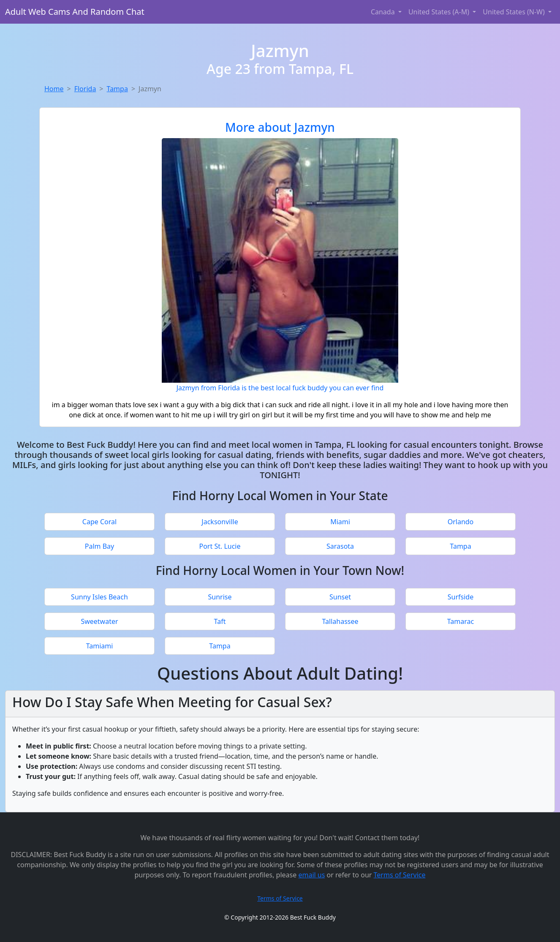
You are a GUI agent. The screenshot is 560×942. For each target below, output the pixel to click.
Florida (85, 89)
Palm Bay (99, 546)
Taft (220, 621)
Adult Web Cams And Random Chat (75, 12)
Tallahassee (340, 621)
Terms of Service (400, 875)
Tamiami (100, 646)
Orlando (461, 522)
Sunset (340, 597)
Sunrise (220, 597)
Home (54, 89)
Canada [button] (384, 12)
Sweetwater (99, 621)
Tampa (117, 89)
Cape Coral (99, 522)
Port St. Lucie (220, 546)
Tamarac (461, 621)
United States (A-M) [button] (440, 12)
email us (311, 875)
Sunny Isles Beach (99, 597)
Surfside (461, 597)
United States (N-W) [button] (515, 12)
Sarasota (340, 546)
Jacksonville (220, 522)
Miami (340, 522)
